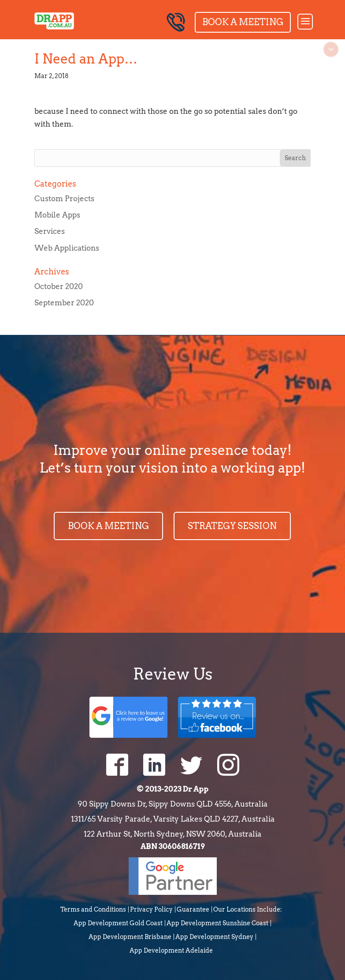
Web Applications (67, 248)
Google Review (128, 717)
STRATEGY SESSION (232, 526)
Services (50, 231)
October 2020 (59, 286)
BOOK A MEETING (108, 526)
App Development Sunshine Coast (217, 923)
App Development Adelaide (171, 950)
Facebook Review (217, 717)
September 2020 (64, 303)
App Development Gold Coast (118, 923)
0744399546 (176, 22)
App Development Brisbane (130, 937)
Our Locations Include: (248, 909)
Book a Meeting (243, 22)
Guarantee (193, 909)
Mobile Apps (57, 215)
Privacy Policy (151, 909)
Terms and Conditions (93, 909)
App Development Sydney (214, 937)
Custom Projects (64, 199)
